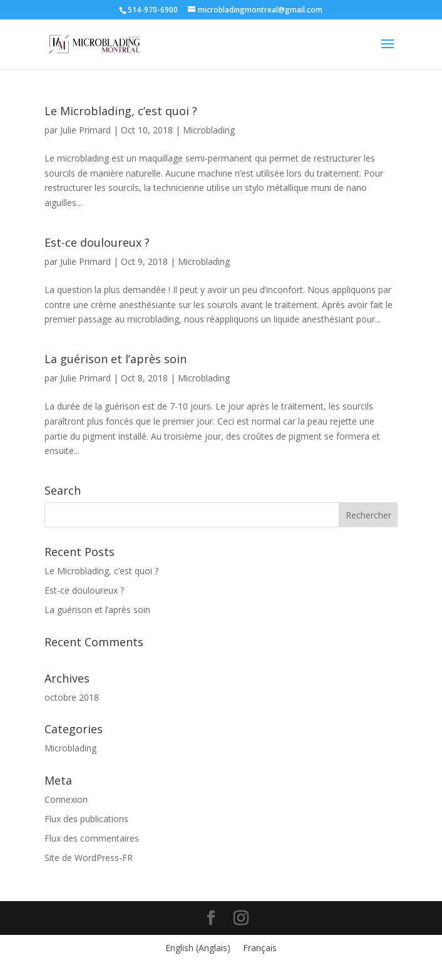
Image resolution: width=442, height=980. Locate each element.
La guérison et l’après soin (116, 359)
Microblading (209, 130)
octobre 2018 (72, 697)
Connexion (66, 799)
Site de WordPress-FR (89, 858)
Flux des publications (86, 819)
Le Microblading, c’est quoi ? (121, 111)
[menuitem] (198, 948)
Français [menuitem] (260, 948)
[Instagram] (241, 918)
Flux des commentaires (92, 838)
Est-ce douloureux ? (97, 242)
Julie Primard (85, 130)
